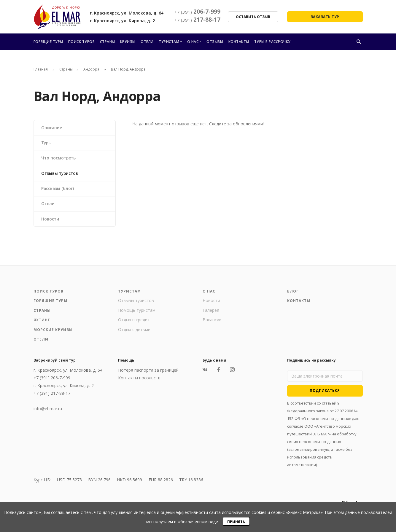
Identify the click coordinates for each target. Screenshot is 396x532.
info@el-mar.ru (48, 412)
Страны (108, 42)
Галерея (211, 314)
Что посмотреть (59, 159)
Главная (41, 69)
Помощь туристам (137, 314)
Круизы (128, 42)
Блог (293, 295)
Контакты (239, 42)
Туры (47, 144)
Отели (147, 42)
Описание (52, 128)
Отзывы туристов (61, 175)
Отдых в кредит (134, 323)
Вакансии (212, 323)
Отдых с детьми (134, 333)
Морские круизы (53, 333)
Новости (51, 222)
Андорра (92, 69)
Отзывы (215, 42)
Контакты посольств (139, 381)
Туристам (169, 42)
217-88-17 (197, 20)
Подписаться (325, 394)
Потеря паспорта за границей (148, 374)
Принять (236, 522)
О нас (193, 42)
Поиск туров (82, 42)
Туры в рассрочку (272, 42)
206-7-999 (197, 12)
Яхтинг (42, 323)
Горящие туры (48, 42)
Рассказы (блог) (58, 191)
